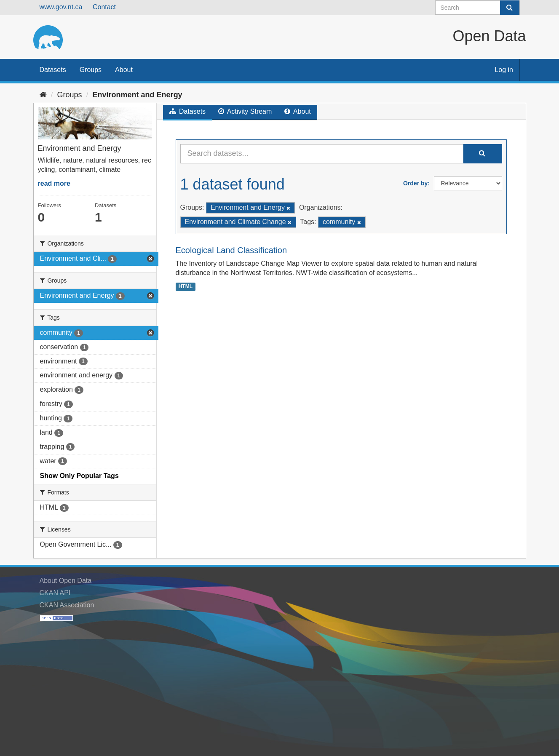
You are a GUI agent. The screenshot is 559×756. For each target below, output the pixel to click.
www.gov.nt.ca (61, 7)
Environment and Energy (138, 95)
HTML (186, 286)
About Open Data (66, 581)
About (124, 70)
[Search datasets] (477, 8)
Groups (91, 70)
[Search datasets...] (322, 154)
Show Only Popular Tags (79, 476)
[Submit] (510, 8)
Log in (504, 70)
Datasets (53, 70)
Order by (415, 183)
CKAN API (55, 593)
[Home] (43, 95)
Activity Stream (245, 111)
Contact (104, 7)
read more (54, 183)
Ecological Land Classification (231, 250)
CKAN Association (67, 605)
